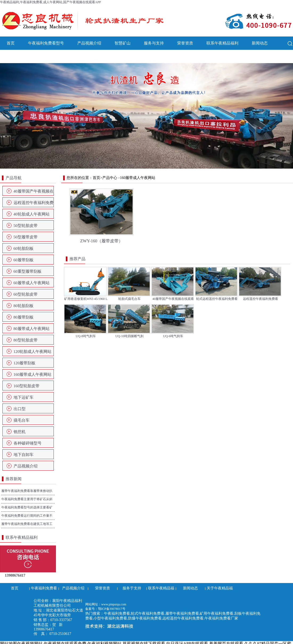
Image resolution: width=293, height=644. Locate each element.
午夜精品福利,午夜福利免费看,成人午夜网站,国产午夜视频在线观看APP (50, 2)
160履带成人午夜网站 (33, 374)
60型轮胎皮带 (26, 294)
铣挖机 (20, 432)
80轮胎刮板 (24, 306)
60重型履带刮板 (28, 271)
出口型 (20, 409)
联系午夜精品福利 (222, 43)
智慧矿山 (123, 43)
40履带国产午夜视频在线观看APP (34, 193)
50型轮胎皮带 (26, 226)
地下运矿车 (24, 397)
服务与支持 (154, 43)
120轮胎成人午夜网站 (33, 352)
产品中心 (110, 178)
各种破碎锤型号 (28, 443)
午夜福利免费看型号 (46, 43)
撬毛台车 (22, 420)
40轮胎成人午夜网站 (32, 214)
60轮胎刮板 (24, 248)
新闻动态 (260, 43)
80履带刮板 (24, 317)
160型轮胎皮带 (27, 386)
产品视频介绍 (89, 43)
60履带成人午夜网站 (32, 283)
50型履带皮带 (26, 237)
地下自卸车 (24, 455)
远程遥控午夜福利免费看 (34, 204)
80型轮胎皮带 (26, 340)
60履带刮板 (24, 260)
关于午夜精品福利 (23, 56)
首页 (11, 43)
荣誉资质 (185, 43)
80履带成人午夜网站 (32, 329)
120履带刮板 (25, 363)
